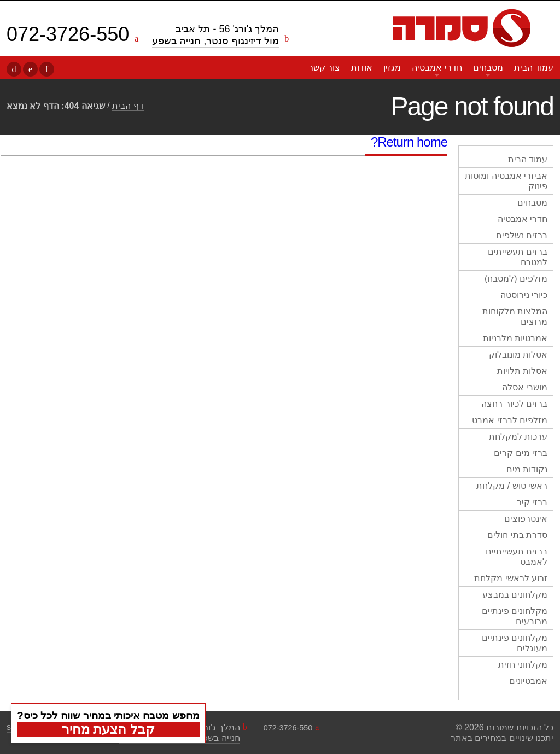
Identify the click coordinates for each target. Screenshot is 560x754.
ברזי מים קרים (521, 453)
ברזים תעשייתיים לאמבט (517, 557)
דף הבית (128, 106)
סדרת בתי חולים (517, 535)
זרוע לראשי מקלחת (511, 578)
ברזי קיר (532, 502)
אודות (362, 68)
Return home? (409, 142)
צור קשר (324, 68)
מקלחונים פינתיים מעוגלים (515, 643)
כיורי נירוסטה (524, 295)
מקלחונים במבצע (515, 595)
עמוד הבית (534, 68)
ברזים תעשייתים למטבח (518, 257)
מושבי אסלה (525, 387)
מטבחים (488, 68)
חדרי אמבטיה (437, 68)
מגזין (392, 68)
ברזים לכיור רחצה (514, 404)
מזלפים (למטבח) (516, 279)
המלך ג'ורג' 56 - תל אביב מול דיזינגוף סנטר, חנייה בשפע (215, 35)
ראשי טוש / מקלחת (512, 486)
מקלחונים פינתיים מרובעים (515, 616)
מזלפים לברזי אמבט (510, 420)
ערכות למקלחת (518, 437)
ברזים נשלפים (522, 235)
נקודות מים (527, 469)
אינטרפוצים (526, 519)
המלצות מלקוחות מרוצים (515, 317)
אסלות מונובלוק (518, 355)
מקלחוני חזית (523, 665)
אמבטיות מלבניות (515, 338)
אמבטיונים (528, 681)
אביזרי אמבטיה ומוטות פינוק (506, 181)
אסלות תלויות (522, 371)
